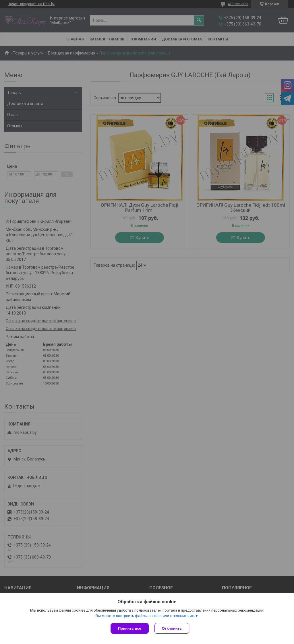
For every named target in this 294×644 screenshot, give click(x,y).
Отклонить (172, 628)
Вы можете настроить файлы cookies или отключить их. (145, 616)
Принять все (130, 628)
